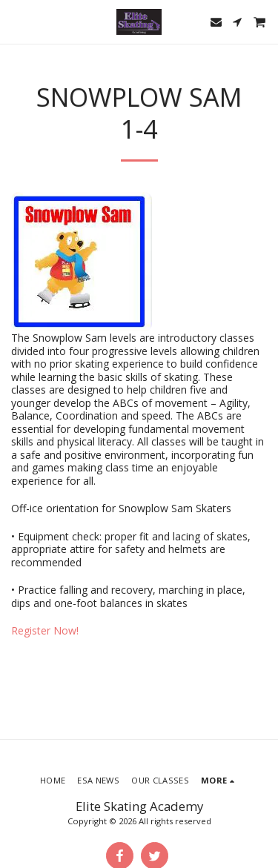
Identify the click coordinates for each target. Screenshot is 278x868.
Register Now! (45, 630)
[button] (16, 21)
